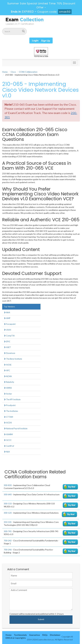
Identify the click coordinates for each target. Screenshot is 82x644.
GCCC (8, 440)
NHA (7, 312)
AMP (7, 318)
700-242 (8, 541)
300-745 (8, 531)
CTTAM (8, 417)
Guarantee (34, 635)
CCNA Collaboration (28, 72)
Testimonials (20, 635)
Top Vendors (9, 307)
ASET (7, 347)
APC (7, 370)
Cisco (13, 72)
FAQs (45, 635)
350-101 (8, 522)
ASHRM (8, 434)
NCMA (8, 376)
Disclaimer (55, 635)
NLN (7, 452)
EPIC (7, 342)
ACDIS (8, 423)
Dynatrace (9, 353)
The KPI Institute (12, 399)
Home (5, 72)
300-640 (8, 494)
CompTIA (9, 336)
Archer (8, 394)
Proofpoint (10, 405)
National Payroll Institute (16, 429)
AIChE (8, 365)
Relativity (9, 382)
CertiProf (9, 446)
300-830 (8, 485)
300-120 (8, 513)
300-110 (8, 504)
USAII (7, 330)
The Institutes (11, 411)
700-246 (8, 550)
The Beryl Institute (13, 359)
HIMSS (8, 388)
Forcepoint (10, 324)
